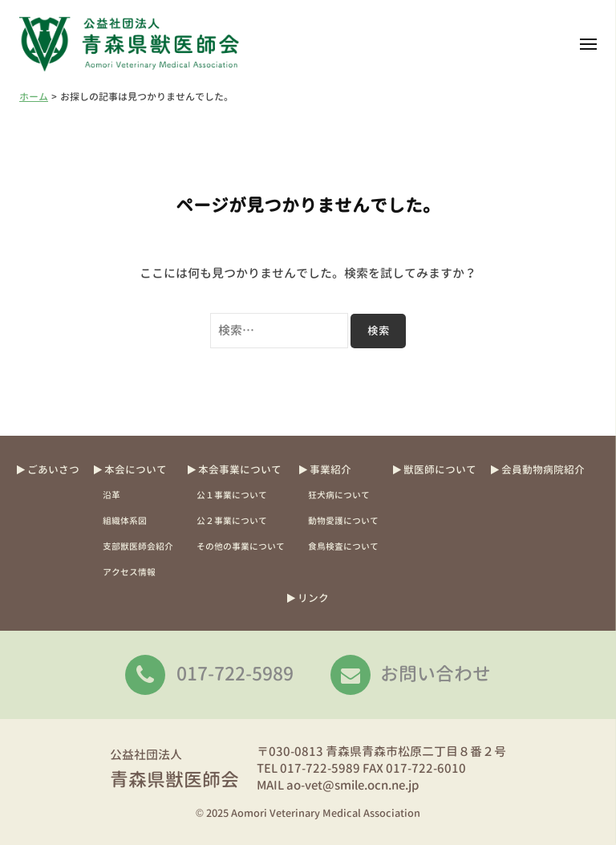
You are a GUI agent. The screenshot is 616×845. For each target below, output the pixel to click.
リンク (313, 598)
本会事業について (240, 469)
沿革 (111, 495)
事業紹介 (330, 469)
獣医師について (440, 469)
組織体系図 (125, 520)
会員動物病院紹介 (543, 469)
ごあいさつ (53, 469)
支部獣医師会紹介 (138, 546)
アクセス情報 (129, 572)
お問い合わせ (436, 673)
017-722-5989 (235, 673)
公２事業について (232, 520)
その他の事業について (241, 546)
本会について (136, 469)
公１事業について (232, 495)
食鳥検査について (343, 546)
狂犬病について (339, 495)
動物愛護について (343, 520)
